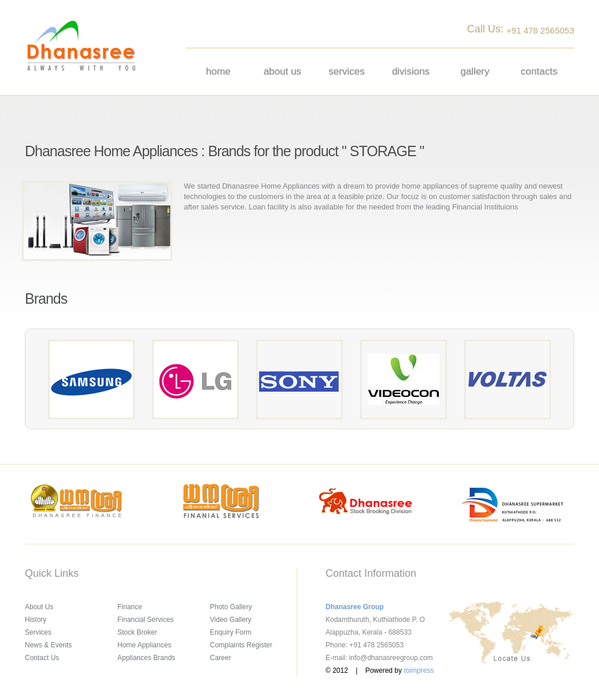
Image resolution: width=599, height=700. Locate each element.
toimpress (419, 670)
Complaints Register (241, 645)
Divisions (411, 71)
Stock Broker (137, 632)
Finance (130, 607)
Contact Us (42, 658)
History (36, 620)
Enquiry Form (231, 632)
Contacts (539, 71)
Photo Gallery (231, 607)
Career (221, 658)
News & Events (48, 645)
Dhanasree (81, 46)
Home (218, 71)
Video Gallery (231, 620)
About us (282, 71)
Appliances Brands (146, 658)
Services (346, 71)
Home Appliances (144, 645)
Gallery (475, 71)
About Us (39, 607)
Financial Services (145, 620)
